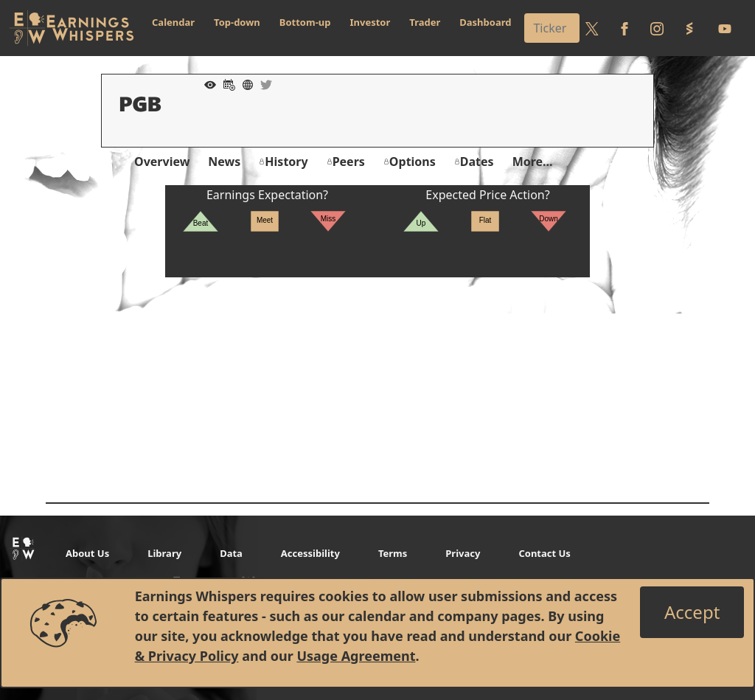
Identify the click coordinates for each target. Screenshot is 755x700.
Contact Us (544, 553)
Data (231, 553)
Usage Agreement (356, 656)
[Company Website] (244, 83)
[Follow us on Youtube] (725, 28)
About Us (87, 553)
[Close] (692, 612)
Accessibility (310, 553)
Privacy (463, 553)
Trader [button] (425, 22)
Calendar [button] (173, 22)
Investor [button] (370, 22)
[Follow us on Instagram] (657, 28)
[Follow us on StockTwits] (689, 28)
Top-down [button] (237, 22)
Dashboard (485, 22)
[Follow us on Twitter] (592, 28)
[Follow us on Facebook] (624, 28)
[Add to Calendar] (226, 83)
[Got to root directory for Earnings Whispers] (72, 28)
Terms (393, 553)
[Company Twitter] (262, 83)
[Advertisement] (377, 381)
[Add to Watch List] (206, 83)
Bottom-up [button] (305, 22)
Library (164, 553)
